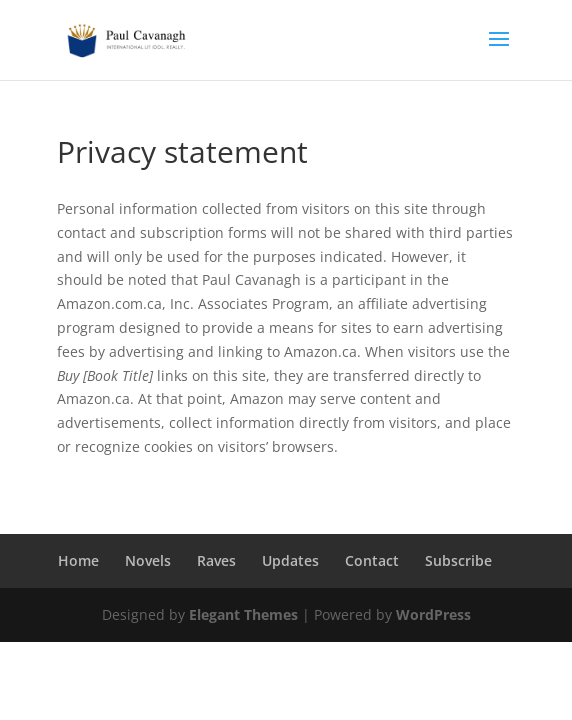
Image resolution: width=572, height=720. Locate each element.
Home (78, 560)
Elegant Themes (243, 614)
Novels (148, 560)
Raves (216, 560)
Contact (372, 560)
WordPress (433, 614)
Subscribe (458, 560)
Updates (290, 560)
